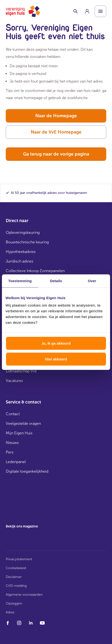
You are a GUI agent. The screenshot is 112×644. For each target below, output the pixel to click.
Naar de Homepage (56, 116)
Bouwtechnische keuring (27, 242)
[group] (87, 11)
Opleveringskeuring (23, 232)
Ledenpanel (16, 462)
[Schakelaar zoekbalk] (75, 11)
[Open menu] (100, 11)
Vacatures (14, 381)
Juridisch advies (19, 261)
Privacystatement (19, 559)
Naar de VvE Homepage (56, 132)
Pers (10, 452)
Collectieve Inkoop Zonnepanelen (35, 271)
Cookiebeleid (16, 568)
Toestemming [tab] (20, 281)
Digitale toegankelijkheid (27, 471)
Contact (13, 414)
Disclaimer (14, 577)
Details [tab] (56, 281)
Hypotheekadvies (21, 252)
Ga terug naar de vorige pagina (56, 154)
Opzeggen (14, 603)
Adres (10, 612)
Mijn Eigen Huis (19, 433)
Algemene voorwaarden (24, 595)
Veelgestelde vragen (23, 423)
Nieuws (12, 443)
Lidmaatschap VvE (21, 371)
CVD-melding (16, 586)
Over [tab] (92, 281)
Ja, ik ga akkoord (56, 343)
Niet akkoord (56, 359)
